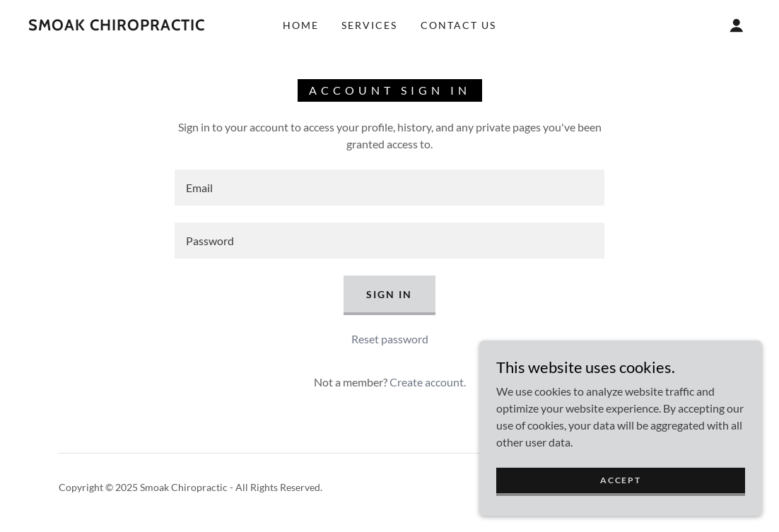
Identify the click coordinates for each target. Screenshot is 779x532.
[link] (117, 26)
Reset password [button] (390, 339)
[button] (737, 25)
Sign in (389, 294)
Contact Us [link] (458, 25)
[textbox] (389, 188)
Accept (620, 480)
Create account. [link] (428, 382)
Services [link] (369, 25)
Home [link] (301, 25)
